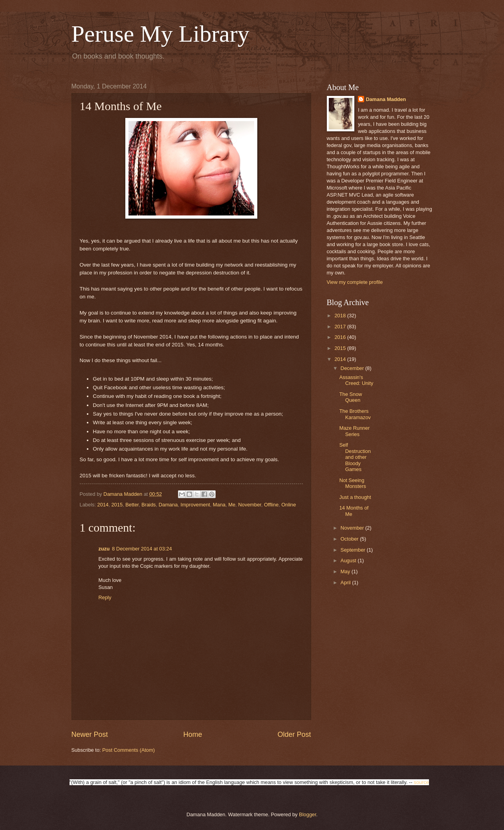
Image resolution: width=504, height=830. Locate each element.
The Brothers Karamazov (355, 414)
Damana (168, 505)
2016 (341, 337)
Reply (105, 597)
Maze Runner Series (355, 431)
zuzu (104, 549)
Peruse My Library (160, 34)
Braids (149, 505)
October (350, 539)
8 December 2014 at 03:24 (142, 549)
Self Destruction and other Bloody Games (355, 457)
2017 (341, 327)
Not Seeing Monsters (353, 483)
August (349, 560)
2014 (103, 505)
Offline (271, 505)
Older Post (294, 734)
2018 (341, 316)
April (346, 582)
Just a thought (355, 497)
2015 (117, 505)
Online (289, 505)
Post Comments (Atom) (128, 750)
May (346, 571)
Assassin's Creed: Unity (356, 380)
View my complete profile (355, 282)
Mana (219, 505)
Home (192, 734)
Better (132, 505)
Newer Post (90, 734)
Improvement (195, 505)
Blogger (308, 814)
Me (232, 505)
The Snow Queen (351, 397)
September (354, 550)
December (353, 368)
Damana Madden (386, 99)
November (250, 505)
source (421, 782)
